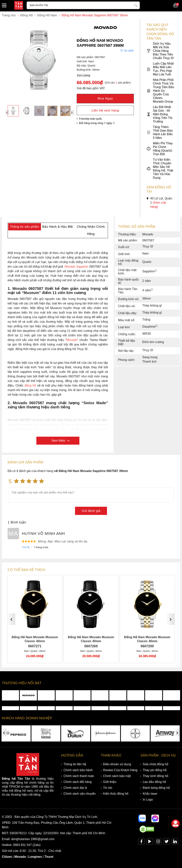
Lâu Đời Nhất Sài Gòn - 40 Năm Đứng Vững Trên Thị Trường (159, 114)
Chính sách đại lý (75, 788)
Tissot (49, 857)
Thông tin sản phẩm (25, 227)
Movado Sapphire (76, 267)
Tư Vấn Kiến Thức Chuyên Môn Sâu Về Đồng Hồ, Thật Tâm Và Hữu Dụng (160, 169)
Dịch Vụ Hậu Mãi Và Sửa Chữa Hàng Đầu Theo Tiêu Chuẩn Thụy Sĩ (160, 51)
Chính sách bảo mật (117, 776)
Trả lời (26, 547)
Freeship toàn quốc (91, 119)
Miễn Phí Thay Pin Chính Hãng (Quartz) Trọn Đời (160, 149)
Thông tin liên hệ (75, 764)
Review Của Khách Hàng (120, 770)
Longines (35, 857)
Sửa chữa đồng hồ (156, 764)
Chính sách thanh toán (79, 776)
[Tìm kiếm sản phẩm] (83, 5)
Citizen (7, 857)
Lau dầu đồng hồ (154, 782)
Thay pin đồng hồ (155, 770)
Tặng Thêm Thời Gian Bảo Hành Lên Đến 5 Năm (160, 132)
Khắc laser (150, 794)
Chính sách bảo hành (78, 770)
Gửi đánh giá (91, 511)
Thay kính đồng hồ (156, 776)
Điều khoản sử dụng (117, 764)
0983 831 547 (22, 845)
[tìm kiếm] (136, 5)
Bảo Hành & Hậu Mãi (58, 227)
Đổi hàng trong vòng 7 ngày (97, 123)
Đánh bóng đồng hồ (156, 788)
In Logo (148, 800)
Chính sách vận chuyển (79, 794)
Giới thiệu (110, 782)
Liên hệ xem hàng (105, 110)
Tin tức (108, 788)
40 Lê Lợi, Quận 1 (159, 203)
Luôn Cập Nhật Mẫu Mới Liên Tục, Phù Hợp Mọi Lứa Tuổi (160, 69)
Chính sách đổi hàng (77, 782)
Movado (72, 340)
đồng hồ (30, 385)
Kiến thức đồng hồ (116, 794)
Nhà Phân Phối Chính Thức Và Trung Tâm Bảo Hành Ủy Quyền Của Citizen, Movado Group (160, 91)
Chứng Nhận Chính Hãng (91, 230)
